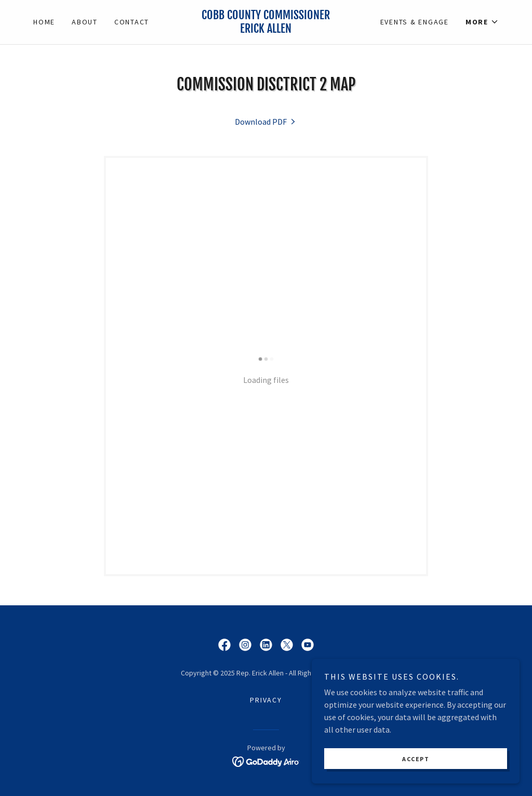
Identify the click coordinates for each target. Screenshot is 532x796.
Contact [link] (132, 22)
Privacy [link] (266, 700)
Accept (416, 759)
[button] (482, 22)
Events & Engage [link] (415, 22)
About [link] (85, 22)
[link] (266, 30)
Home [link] (44, 22)
